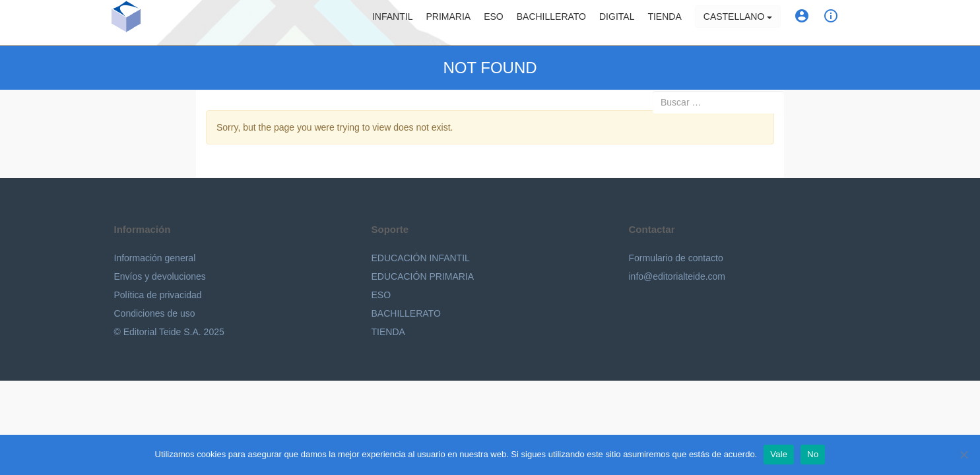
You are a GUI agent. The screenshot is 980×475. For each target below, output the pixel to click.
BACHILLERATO (406, 313)
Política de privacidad (158, 295)
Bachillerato (551, 23)
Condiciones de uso (155, 313)
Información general (155, 258)
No (813, 454)
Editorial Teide (181, 25)
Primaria (448, 23)
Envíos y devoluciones (160, 276)
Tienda (664, 23)
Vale (779, 454)
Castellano (738, 23)
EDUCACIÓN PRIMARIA (423, 276)
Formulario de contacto (676, 258)
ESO (494, 23)
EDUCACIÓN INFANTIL (421, 258)
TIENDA (388, 332)
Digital (617, 23)
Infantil (392, 23)
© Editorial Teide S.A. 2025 (169, 332)
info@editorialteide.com (677, 276)
